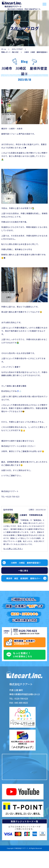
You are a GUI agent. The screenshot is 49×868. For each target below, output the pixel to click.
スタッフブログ (17, 49)
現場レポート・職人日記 (10, 52)
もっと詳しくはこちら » (13, 549)
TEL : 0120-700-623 (19, 699)
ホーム (4, 49)
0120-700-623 (27, 631)
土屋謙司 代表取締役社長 (31, 515)
